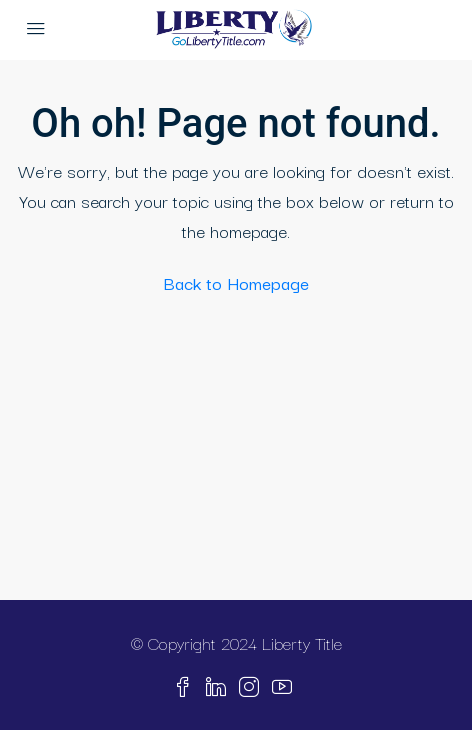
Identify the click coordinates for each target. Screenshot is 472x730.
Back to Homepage (236, 282)
